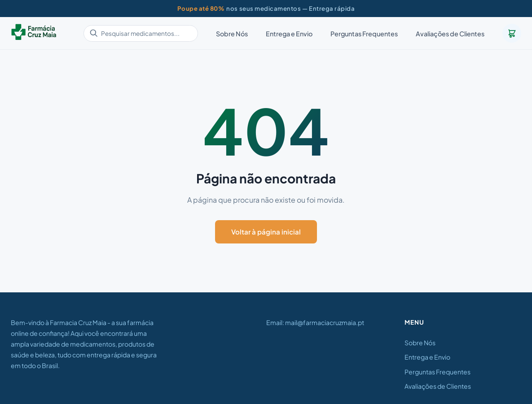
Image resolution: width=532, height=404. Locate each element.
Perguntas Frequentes (364, 34)
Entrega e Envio (289, 34)
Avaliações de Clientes (450, 34)
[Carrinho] (512, 33)
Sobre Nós (232, 34)
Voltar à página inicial (266, 232)
